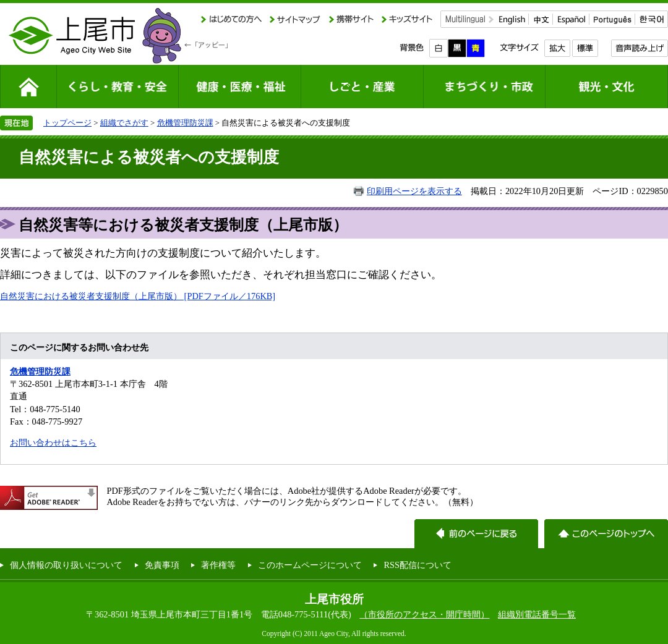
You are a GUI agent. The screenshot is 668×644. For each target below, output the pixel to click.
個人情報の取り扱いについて (66, 565)
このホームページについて (310, 565)
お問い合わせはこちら (53, 443)
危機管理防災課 (185, 123)
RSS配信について (417, 565)
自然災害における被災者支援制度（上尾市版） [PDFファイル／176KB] (138, 296)
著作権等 (218, 565)
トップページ (67, 123)
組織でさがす (124, 123)
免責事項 (162, 565)
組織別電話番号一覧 (537, 614)
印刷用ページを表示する (414, 191)
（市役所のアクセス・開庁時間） (424, 614)
